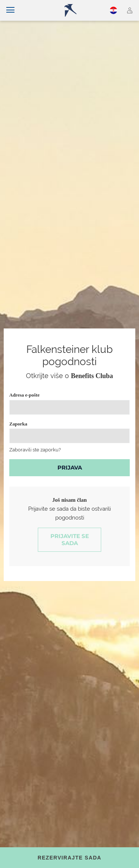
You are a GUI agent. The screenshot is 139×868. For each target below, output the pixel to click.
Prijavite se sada (70, 540)
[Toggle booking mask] (69, 858)
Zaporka (18, 424)
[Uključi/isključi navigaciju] (10, 10)
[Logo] (73, 10)
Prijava (70, 468)
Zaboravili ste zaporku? (35, 450)
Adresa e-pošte (24, 395)
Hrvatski (113, 10)
